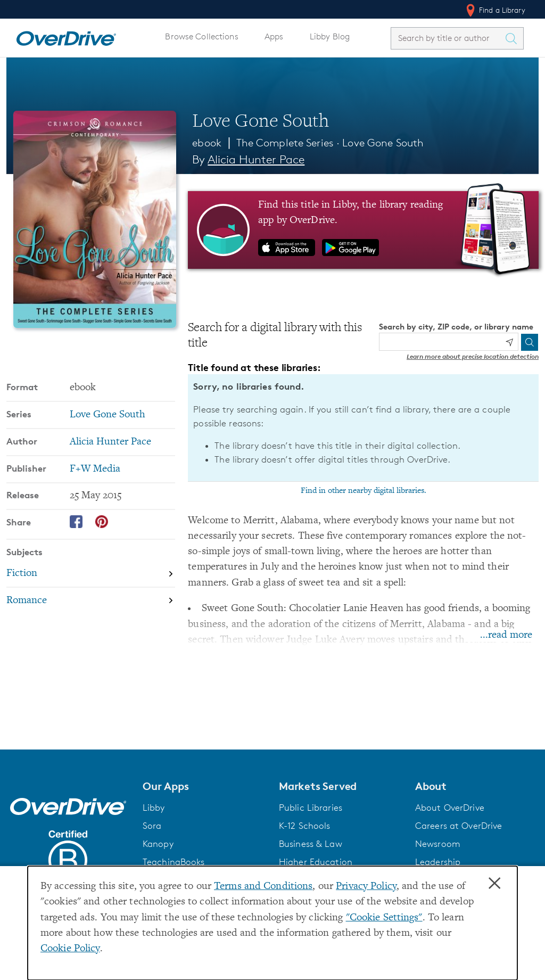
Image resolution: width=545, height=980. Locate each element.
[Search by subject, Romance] (91, 601)
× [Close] (494, 884)
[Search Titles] (514, 38)
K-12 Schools (304, 826)
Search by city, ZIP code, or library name (456, 327)
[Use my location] (509, 342)
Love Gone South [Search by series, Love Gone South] (108, 415)
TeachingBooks (174, 862)
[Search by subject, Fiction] (91, 574)
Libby (154, 808)
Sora (152, 826)
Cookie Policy (70, 949)
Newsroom (438, 844)
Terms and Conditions (263, 887)
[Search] (530, 342)
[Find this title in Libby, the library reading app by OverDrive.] (363, 230)
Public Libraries (311, 808)
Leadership (438, 862)
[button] (204, 786)
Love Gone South (383, 143)
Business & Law (311, 844)
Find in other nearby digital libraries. (364, 491)
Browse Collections (201, 36)
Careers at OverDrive (459, 826)
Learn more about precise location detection (473, 356)
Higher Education (316, 862)
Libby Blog (330, 36)
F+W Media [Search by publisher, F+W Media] (95, 469)
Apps (274, 36)
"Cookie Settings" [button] (384, 918)
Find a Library (495, 10)
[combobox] (448, 38)
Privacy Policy (366, 887)
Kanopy (158, 844)
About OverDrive (450, 808)
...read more (506, 635)
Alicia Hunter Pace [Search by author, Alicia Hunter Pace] (256, 159)
